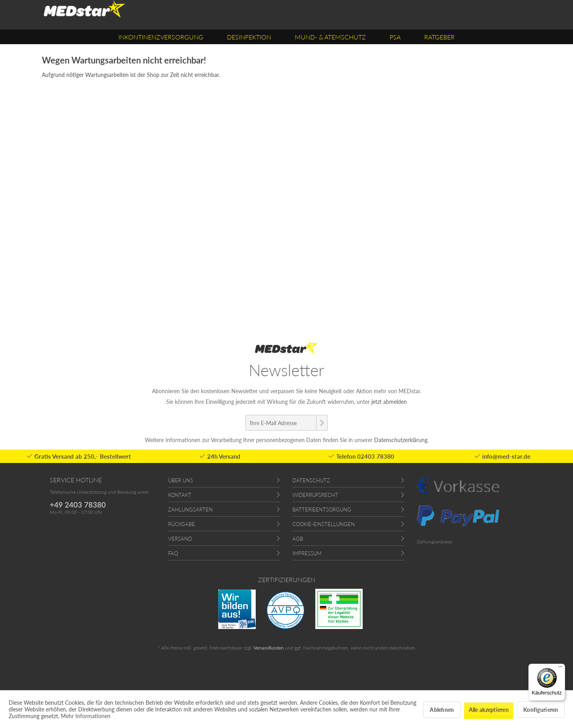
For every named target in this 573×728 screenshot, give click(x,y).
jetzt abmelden (389, 402)
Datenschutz (311, 480)
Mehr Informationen (86, 716)
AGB (298, 539)
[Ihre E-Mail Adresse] (281, 423)
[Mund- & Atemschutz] (330, 37)
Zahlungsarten (190, 510)
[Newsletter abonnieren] (322, 423)
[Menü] (560, 668)
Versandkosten (269, 648)
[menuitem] (161, 37)
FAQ (173, 553)
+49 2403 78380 (78, 505)
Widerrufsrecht (315, 495)
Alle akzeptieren (489, 710)
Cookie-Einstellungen (324, 524)
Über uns (181, 480)
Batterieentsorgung (322, 510)
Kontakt (180, 495)
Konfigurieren (541, 710)
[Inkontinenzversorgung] (161, 37)
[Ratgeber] (439, 37)
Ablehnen (442, 710)
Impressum (307, 553)
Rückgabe (182, 524)
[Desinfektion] (249, 37)
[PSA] (395, 37)
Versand (180, 539)
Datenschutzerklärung (401, 440)
